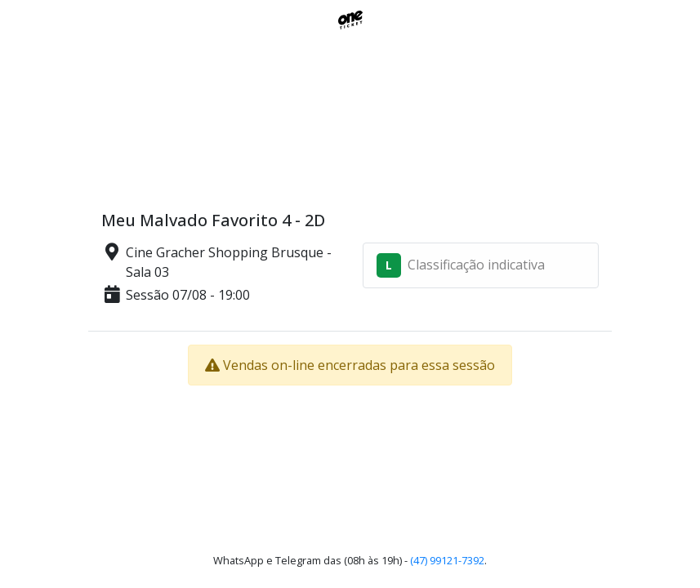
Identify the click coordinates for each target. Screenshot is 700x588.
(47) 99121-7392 (447, 560)
